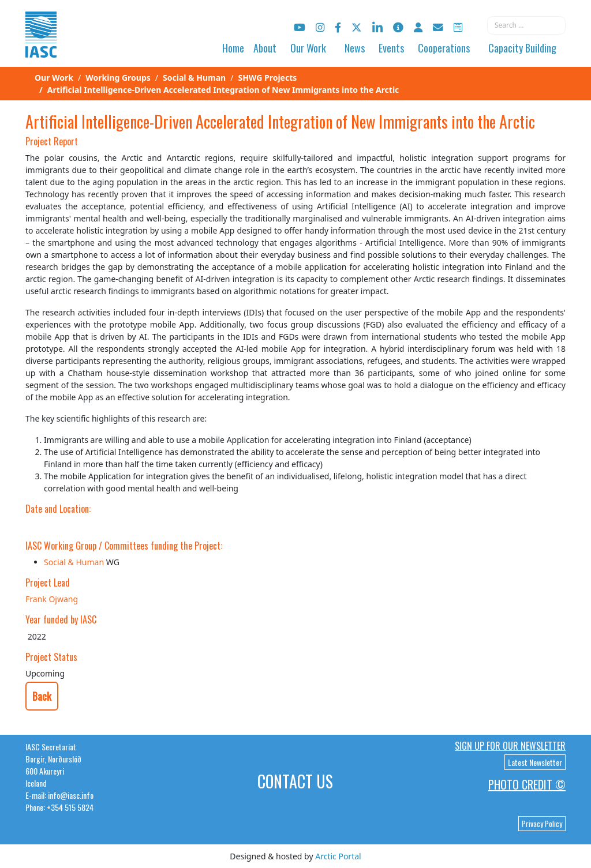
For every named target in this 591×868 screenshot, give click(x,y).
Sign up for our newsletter (510, 746)
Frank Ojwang (52, 599)
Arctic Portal (338, 856)
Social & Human (74, 562)
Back (42, 696)
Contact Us (295, 781)
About (265, 48)
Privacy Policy (542, 824)
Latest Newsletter (535, 762)
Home (233, 48)
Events (391, 48)
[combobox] (526, 25)
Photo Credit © (527, 784)
